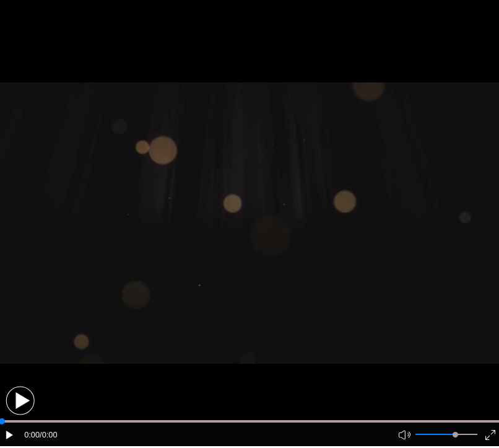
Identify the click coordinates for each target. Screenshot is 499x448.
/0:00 (48, 435)
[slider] (455, 435)
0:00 (32, 435)
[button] (20, 401)
